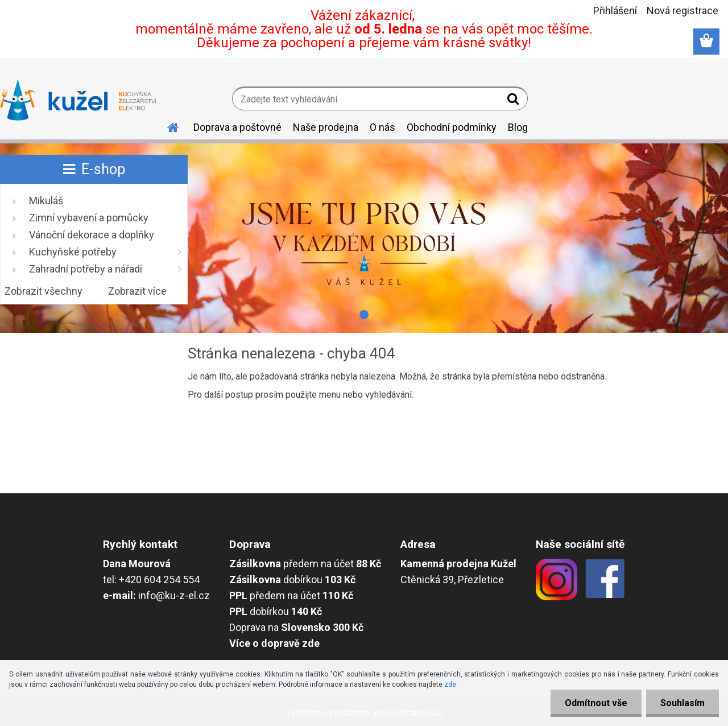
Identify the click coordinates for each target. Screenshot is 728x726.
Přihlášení (615, 11)
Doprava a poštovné (237, 127)
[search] (514, 101)
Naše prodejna (326, 127)
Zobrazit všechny (44, 291)
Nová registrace (682, 11)
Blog (518, 127)
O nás (382, 127)
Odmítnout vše (596, 703)
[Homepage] (166, 126)
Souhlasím (682, 703)
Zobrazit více (137, 291)
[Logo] (78, 100)
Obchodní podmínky (452, 127)
